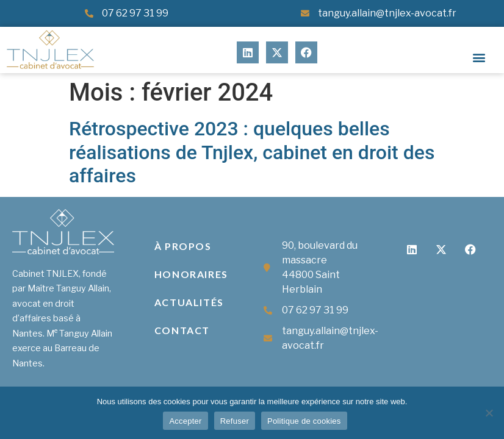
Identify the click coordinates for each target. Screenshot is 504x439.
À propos (183, 246)
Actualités (189, 302)
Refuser (235, 421)
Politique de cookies (304, 421)
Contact (182, 330)
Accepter (185, 421)
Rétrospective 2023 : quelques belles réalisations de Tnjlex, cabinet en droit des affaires (252, 152)
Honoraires (191, 274)
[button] (479, 57)
